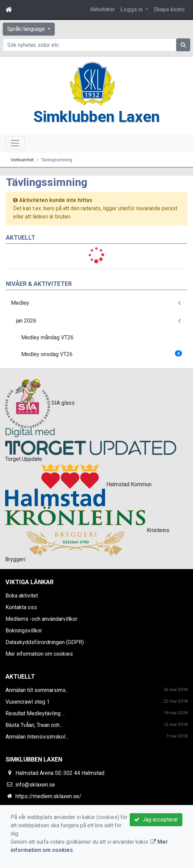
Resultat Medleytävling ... (35, 713)
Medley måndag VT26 (47, 337)
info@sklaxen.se (35, 785)
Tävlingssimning (57, 160)
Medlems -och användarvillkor (41, 619)
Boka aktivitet (22, 596)
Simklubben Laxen (96, 117)
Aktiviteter (102, 9)
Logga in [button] (132, 9)
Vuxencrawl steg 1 (28, 702)
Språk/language (27, 29)
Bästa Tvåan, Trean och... (34, 725)
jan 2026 (26, 321)
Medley (20, 303)
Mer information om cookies (39, 654)
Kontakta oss (21, 607)
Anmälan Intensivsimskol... (37, 737)
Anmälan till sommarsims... (37, 690)
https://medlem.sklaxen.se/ (48, 796)
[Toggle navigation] (15, 143)
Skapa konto (169, 9)
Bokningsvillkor (24, 631)
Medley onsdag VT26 (102, 354)
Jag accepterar (156, 820)
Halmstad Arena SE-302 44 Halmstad (60, 773)
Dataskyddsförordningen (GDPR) (45, 642)
